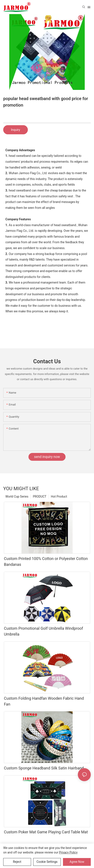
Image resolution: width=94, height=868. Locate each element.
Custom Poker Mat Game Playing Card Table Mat (46, 832)
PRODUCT (40, 496)
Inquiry (16, 130)
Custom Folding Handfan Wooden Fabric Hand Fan (44, 701)
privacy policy (68, 852)
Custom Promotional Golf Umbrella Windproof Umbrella (43, 631)
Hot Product (59, 496)
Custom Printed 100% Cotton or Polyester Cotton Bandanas (46, 561)
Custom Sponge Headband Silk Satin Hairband (44, 768)
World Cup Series (17, 496)
